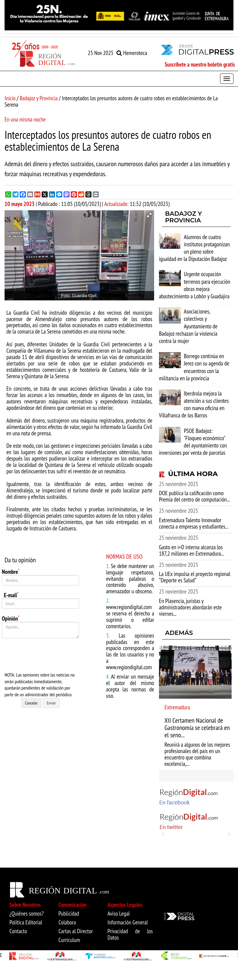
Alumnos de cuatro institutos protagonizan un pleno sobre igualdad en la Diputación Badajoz (194, 248)
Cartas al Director (76, 931)
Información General (128, 922)
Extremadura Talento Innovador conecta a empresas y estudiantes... (194, 523)
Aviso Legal (119, 913)
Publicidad (69, 913)
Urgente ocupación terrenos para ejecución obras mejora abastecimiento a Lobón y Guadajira (195, 285)
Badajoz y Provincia (39, 98)
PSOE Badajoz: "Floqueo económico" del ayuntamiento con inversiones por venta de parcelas (193, 442)
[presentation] (48, 655)
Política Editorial (26, 922)
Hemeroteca (132, 53)
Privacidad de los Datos (130, 934)
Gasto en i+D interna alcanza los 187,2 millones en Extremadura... (191, 550)
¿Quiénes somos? (27, 913)
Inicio (10, 98)
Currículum (69, 940)
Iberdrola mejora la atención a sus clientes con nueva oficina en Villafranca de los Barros (194, 404)
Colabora (67, 922)
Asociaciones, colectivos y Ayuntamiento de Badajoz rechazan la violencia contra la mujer (188, 326)
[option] (119, 15)
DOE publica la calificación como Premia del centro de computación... (194, 496)
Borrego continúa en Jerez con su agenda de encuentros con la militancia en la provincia (194, 367)
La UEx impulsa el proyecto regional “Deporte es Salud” (195, 577)
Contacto (18, 931)
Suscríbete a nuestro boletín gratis (200, 64)
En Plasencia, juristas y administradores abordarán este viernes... (190, 607)
